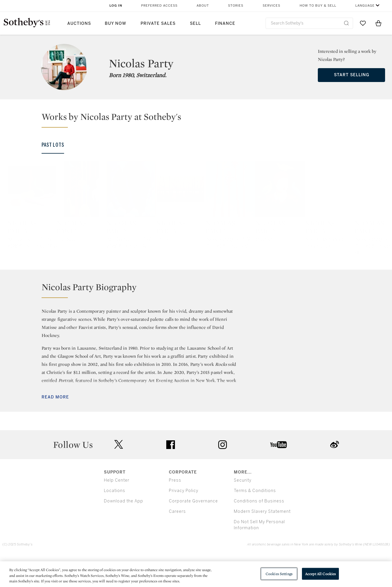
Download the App (124, 532)
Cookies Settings (279, 574)
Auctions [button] (79, 24)
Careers (177, 542)
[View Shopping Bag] (378, 23)
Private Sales (158, 24)
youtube (279, 476)
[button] (199, 119)
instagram (223, 476)
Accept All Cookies (320, 574)
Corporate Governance (193, 532)
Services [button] (271, 6)
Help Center (117, 511)
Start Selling (352, 75)
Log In (116, 6)
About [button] (203, 6)
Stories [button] (236, 6)
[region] (196, 574)
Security (243, 511)
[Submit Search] (346, 23)
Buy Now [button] (115, 24)
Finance (225, 24)
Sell (195, 24)
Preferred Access (159, 6)
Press (175, 511)
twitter (119, 475)
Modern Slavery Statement (262, 542)
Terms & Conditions (255, 522)
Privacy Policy (184, 522)
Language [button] (365, 6)
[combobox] (309, 23)
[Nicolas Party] (52, 211)
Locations (115, 522)
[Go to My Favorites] (363, 23)
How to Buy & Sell (318, 6)
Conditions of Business (259, 532)
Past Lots (53, 145)
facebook (171, 476)
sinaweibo (335, 475)
